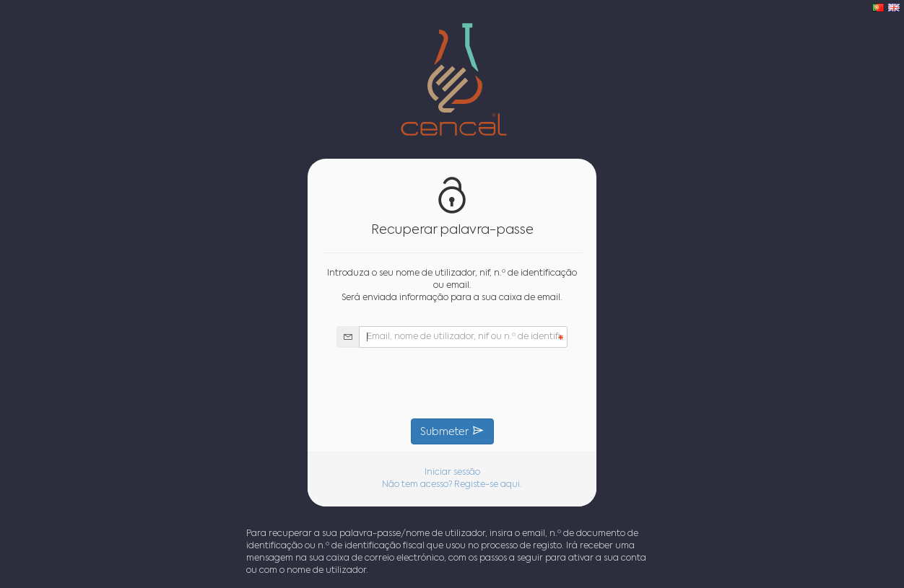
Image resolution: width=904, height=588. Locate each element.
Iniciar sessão (452, 473)
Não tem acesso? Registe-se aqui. (452, 485)
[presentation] (452, 383)
